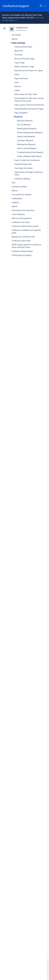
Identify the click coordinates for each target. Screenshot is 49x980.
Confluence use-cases (21, 222)
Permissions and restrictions (23, 210)
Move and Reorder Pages (24, 59)
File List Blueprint (24, 125)
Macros (15, 191)
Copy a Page (19, 63)
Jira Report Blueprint (25, 140)
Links (17, 82)
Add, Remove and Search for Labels (29, 71)
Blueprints (18, 117)
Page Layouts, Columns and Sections (29, 105)
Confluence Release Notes (22, 251)
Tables (17, 90)
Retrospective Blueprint (26, 144)
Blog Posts (19, 51)
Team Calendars (18, 214)
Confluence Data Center (21, 241)
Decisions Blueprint (25, 121)
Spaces (15, 39)
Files (14, 183)
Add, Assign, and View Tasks (26, 94)
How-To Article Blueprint (27, 148)
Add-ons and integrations (22, 218)
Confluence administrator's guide (25, 226)
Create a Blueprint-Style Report (29, 156)
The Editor (18, 55)
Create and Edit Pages (23, 47)
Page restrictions (21, 78)
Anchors (18, 86)
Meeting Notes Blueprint (27, 129)
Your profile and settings (22, 195)
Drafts (17, 75)
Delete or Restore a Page (24, 67)
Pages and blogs (18, 43)
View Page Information (24, 168)
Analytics (15, 202)
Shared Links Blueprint (26, 137)
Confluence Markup (22, 179)
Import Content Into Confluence (27, 160)
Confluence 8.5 (22, 28)
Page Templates (21, 113)
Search (41, 6)
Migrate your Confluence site (23, 237)
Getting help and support (22, 255)
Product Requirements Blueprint (30, 133)
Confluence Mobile (19, 187)
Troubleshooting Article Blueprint (30, 152)
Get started (16, 35)
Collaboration (17, 199)
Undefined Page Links (23, 164)
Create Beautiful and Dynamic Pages (29, 109)
